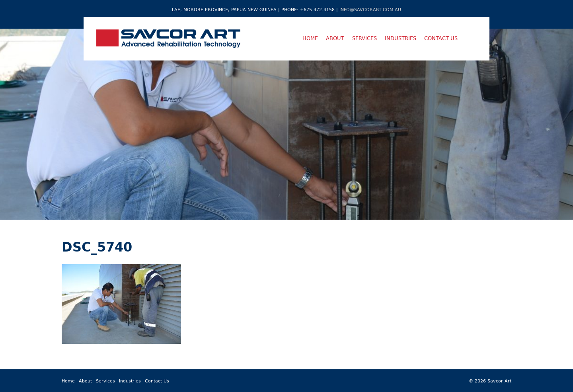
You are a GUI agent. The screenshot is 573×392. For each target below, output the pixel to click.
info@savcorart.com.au (370, 9)
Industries (401, 38)
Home (310, 38)
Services (364, 38)
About (335, 38)
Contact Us (441, 38)
